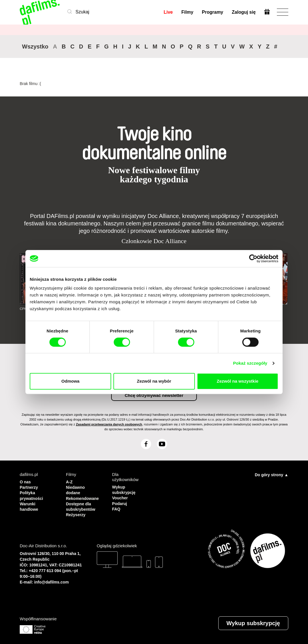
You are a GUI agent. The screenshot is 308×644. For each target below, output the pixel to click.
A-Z (70, 482)
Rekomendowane (84, 497)
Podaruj (120, 502)
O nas (26, 482)
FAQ (116, 507)
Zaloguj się (243, 12)
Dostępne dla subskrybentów (82, 505)
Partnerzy (29, 487)
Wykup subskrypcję (123, 489)
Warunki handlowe (30, 505)
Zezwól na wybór (154, 381)
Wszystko (35, 47)
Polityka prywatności (32, 494)
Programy (212, 12)
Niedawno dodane (76, 489)
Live (168, 12)
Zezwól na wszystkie (238, 381)
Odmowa (70, 381)
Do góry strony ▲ (272, 475)
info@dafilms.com (52, 580)
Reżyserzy (76, 512)
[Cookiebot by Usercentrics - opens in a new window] (253, 259)
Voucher (120, 497)
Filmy (187, 12)
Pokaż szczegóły (250, 363)
